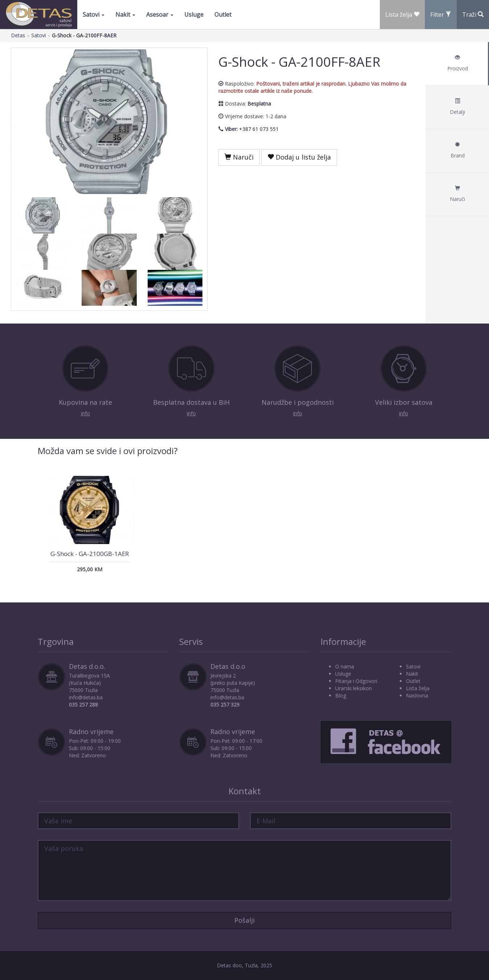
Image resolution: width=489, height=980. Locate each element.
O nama (345, 666)
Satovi (94, 15)
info (85, 413)
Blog (341, 695)
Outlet (223, 15)
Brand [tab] (457, 150)
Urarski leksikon (354, 688)
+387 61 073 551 (259, 129)
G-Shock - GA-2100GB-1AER (90, 554)
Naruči (239, 157)
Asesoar (160, 15)
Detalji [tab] (457, 107)
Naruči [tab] (457, 194)
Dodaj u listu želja (299, 157)
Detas (18, 35)
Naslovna (417, 695)
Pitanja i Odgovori (356, 681)
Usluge (194, 15)
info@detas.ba (86, 697)
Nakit (125, 15)
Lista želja (418, 688)
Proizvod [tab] (457, 63)
